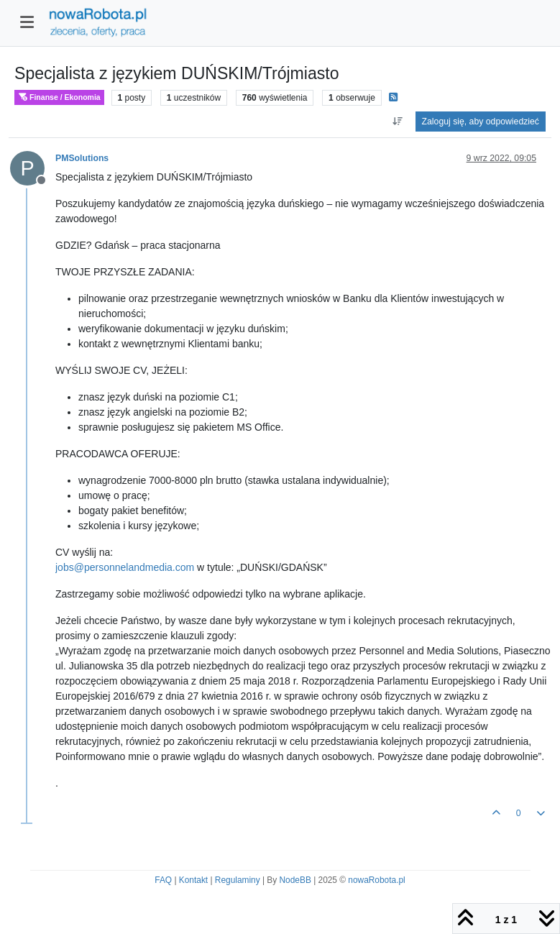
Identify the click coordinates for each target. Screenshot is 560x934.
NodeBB (295, 880)
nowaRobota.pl (376, 880)
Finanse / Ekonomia (59, 97)
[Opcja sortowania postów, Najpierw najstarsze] (397, 122)
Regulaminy (238, 880)
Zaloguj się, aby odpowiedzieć (481, 122)
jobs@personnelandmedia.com (125, 567)
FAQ (163, 880)
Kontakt (193, 880)
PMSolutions (82, 158)
